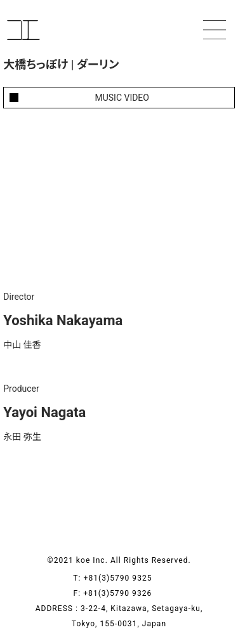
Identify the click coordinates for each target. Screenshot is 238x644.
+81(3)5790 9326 (124, 593)
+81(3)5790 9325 (124, 578)
